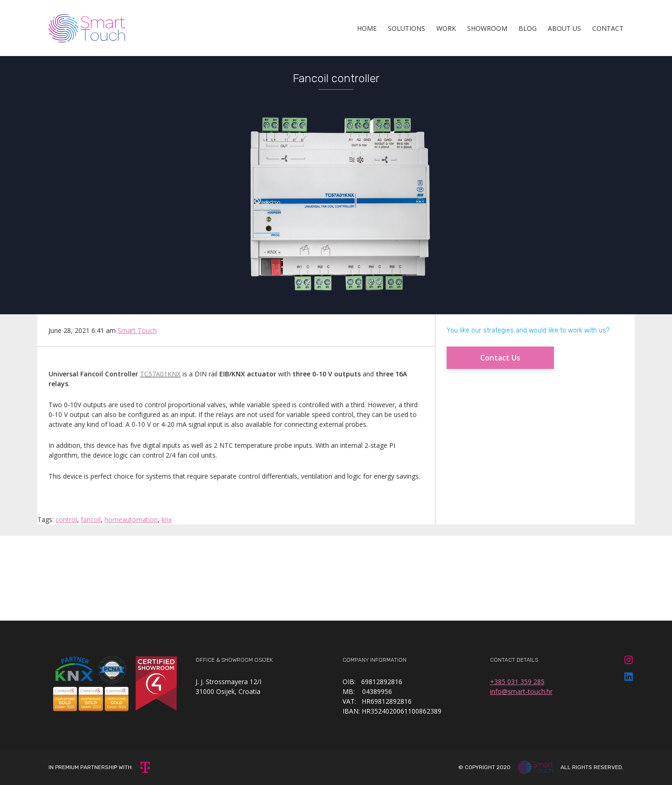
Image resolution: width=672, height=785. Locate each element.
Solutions (406, 28)
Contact (608, 28)
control (66, 520)
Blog (528, 28)
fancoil (91, 520)
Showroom (487, 28)
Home (367, 28)
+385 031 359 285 (517, 682)
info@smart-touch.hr (521, 691)
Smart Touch (137, 330)
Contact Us (500, 358)
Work (446, 28)
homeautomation (131, 520)
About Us (564, 28)
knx (167, 520)
